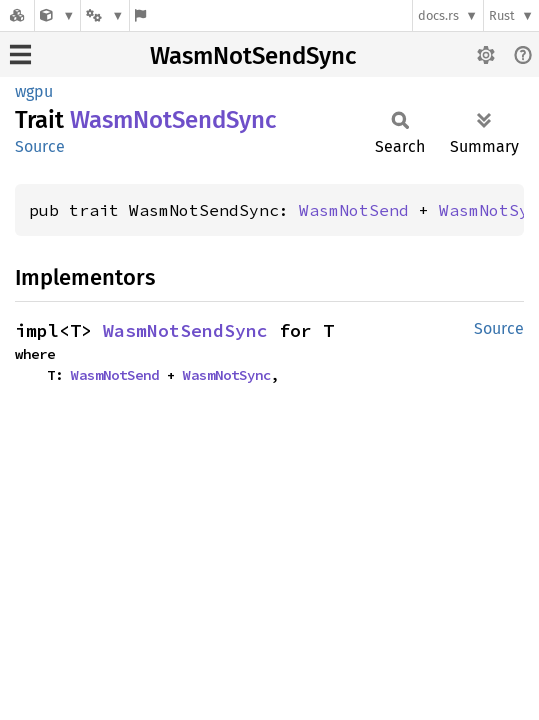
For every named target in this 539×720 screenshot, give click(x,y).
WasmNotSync (227, 375)
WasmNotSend (354, 210)
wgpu (34, 91)
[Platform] (105, 15)
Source (40, 146)
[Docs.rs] (17, 15)
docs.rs (438, 15)
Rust (502, 15)
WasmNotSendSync (253, 56)
